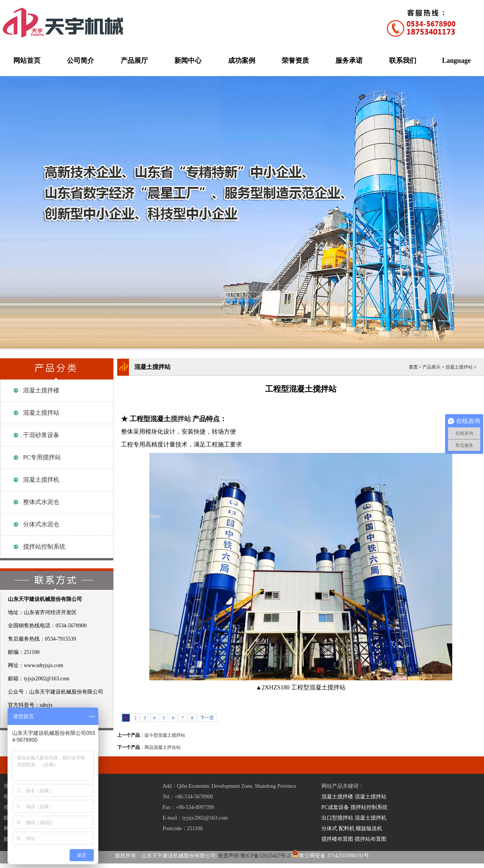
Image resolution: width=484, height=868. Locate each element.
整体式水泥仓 (41, 502)
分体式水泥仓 (41, 524)
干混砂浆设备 (41, 435)
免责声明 (228, 856)
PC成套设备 (335, 807)
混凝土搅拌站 (41, 413)
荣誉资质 (295, 61)
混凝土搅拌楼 (41, 390)
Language (456, 61)
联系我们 (403, 61)
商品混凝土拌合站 (163, 747)
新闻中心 (188, 61)
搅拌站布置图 (371, 839)
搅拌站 (181, 419)
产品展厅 (134, 61)
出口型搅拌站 (337, 818)
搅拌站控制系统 (44, 547)
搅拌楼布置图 (337, 839)
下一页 (207, 718)
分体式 (329, 828)
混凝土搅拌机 (41, 480)
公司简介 (81, 61)
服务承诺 (349, 61)
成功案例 (242, 61)
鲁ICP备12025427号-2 (265, 856)
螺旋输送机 (369, 828)
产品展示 (431, 367)
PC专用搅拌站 (42, 457)
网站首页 (27, 61)
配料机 (347, 828)
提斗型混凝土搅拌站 (165, 735)
